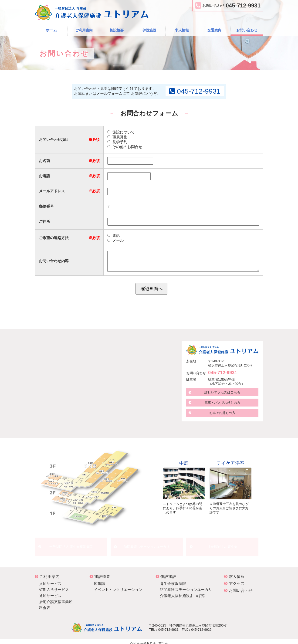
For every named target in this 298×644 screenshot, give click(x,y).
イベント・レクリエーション (118, 585)
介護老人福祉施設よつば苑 (182, 591)
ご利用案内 (84, 30)
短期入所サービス (54, 585)
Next (258, 484)
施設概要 (117, 30)
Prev (156, 484)
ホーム (51, 30)
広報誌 (99, 579)
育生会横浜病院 (173, 579)
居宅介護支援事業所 (56, 598)
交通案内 (214, 30)
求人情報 (182, 30)
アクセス (234, 579)
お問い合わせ (247, 30)
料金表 (45, 604)
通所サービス (50, 591)
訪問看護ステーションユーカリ (147, 544)
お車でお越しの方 (222, 413)
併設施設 (149, 30)
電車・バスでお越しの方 (222, 403)
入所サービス (50, 579)
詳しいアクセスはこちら (222, 392)
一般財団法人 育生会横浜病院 (71, 544)
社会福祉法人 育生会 (222, 544)
